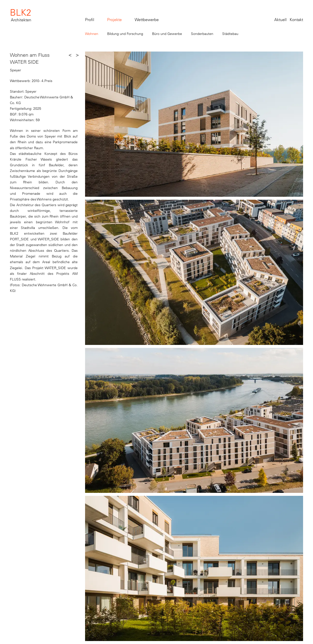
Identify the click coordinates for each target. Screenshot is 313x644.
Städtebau (230, 34)
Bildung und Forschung (125, 34)
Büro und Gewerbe (167, 34)
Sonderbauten (202, 34)
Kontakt (296, 20)
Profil (90, 20)
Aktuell (281, 20)
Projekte (114, 20)
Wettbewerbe (147, 20)
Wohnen (92, 34)
